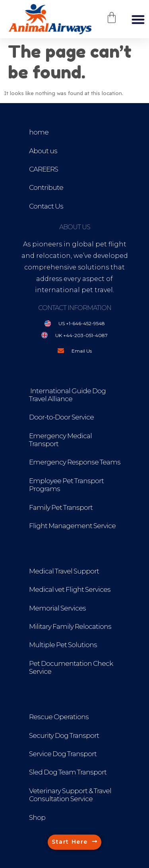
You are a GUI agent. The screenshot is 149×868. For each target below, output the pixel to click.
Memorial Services (57, 608)
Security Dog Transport (64, 735)
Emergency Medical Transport (60, 440)
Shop (37, 817)
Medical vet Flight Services (70, 589)
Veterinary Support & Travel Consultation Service (70, 795)
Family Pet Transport (61, 507)
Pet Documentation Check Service (71, 667)
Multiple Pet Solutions (63, 645)
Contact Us (46, 206)
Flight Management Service (72, 526)
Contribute (46, 187)
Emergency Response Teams (75, 462)
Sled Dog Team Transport (68, 772)
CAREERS (44, 169)
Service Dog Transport (63, 754)
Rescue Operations (59, 717)
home (39, 132)
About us (43, 151)
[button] (138, 19)
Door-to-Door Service (61, 417)
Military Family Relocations (70, 626)
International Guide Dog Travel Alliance (67, 395)
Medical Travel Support (64, 571)
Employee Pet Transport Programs (66, 485)
